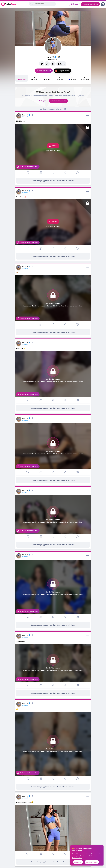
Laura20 (28, 115)
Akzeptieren (78, 862)
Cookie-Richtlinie (77, 858)
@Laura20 (25, 117)
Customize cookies (92, 862)
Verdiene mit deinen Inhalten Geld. (53, 109)
